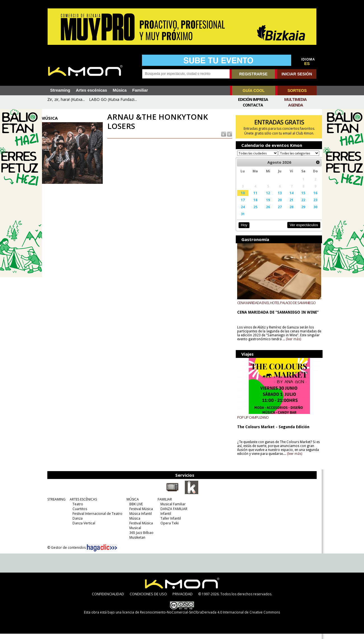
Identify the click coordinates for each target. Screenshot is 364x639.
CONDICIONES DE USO (148, 599)
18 (253, 205)
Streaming (60, 90)
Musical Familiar (172, 509)
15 (299, 198)
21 (288, 205)
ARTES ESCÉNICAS (82, 505)
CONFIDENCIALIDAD (108, 599)
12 (265, 198)
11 (253, 198)
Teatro (76, 509)
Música (120, 90)
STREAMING (55, 505)
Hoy (242, 230)
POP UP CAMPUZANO (251, 423)
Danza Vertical (82, 528)
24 (241, 212)
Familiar (140, 90)
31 (241, 219)
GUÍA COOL (254, 91)
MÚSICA (131, 505)
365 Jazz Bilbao (140, 538)
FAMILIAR (163, 505)
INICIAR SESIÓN (297, 74)
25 (253, 212)
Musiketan (136, 543)
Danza (76, 524)
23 (311, 205)
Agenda (296, 105)
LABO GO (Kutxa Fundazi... (113, 99)
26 (265, 212)
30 (311, 212)
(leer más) (305, 344)
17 (241, 205)
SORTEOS (297, 91)
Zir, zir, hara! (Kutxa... (66, 99)
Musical (134, 533)
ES (307, 64)
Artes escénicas (92, 90)
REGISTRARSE (253, 74)
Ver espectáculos (299, 230)
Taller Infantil (169, 524)
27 (276, 212)
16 (311, 198)
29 (299, 212)
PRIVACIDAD (183, 599)
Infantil (164, 519)
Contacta (253, 105)
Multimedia (295, 99)
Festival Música (140, 514)
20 (276, 205)
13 (276, 198)
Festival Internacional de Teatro (96, 519)
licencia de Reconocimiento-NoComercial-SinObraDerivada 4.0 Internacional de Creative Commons (201, 618)
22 (299, 205)
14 (288, 198)
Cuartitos (78, 514)
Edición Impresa (253, 99)
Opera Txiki (168, 528)
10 (241, 198)
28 (288, 212)
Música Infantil (139, 519)
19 (265, 205)
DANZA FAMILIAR (172, 514)
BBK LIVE (135, 509)
